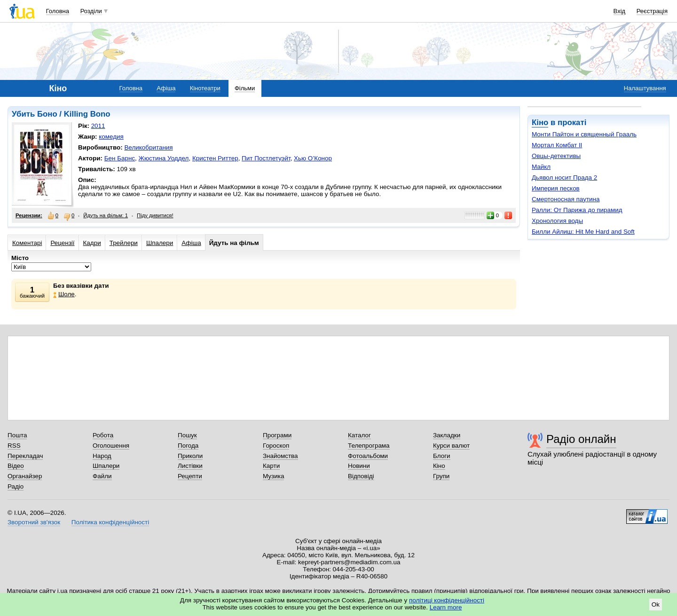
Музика (273, 476)
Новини (359, 466)
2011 (98, 126)
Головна (58, 11)
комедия (111, 137)
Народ (102, 456)
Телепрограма (369, 446)
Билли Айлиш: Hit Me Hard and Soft (583, 232)
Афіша (166, 88)
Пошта (17, 435)
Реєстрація (652, 11)
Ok (656, 604)
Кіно (540, 122)
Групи (441, 476)
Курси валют (451, 446)
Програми (277, 435)
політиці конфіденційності (447, 600)
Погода (188, 446)
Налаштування (645, 88)
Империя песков (556, 188)
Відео (16, 466)
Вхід (620, 11)
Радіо (16, 486)
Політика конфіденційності (110, 522)
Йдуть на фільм (234, 243)
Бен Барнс (120, 158)
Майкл (541, 167)
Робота (103, 435)
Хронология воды (557, 221)
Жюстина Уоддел (164, 158)
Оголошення (111, 446)
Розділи (91, 11)
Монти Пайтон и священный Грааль (584, 134)
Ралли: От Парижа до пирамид (577, 210)
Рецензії (62, 243)
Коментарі (27, 243)
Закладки (447, 435)
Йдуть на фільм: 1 (106, 215)
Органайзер (25, 476)
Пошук (187, 435)
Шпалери (160, 243)
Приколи (190, 456)
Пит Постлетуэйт (266, 158)
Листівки (190, 466)
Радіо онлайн (581, 439)
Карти (271, 466)
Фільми (245, 88)
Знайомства (280, 456)
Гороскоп (276, 446)
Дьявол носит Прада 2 (564, 178)
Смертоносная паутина (566, 199)
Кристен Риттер (215, 158)
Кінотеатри (205, 88)
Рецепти (190, 476)
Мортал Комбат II (557, 145)
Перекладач (25, 456)
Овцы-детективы (556, 156)
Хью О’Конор (313, 158)
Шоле (64, 294)
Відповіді (361, 476)
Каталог (359, 435)
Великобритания (148, 147)
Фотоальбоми (368, 456)
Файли (102, 476)
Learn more (446, 607)
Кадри (92, 243)
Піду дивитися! (155, 215)
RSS (14, 446)
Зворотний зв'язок (34, 522)
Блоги (442, 456)
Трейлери (124, 243)
